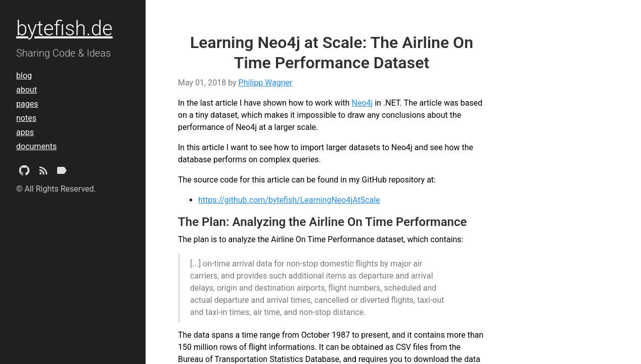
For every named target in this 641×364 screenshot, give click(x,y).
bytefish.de (64, 29)
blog (24, 76)
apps (25, 132)
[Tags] (62, 172)
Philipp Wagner (266, 83)
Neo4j (362, 103)
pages (27, 104)
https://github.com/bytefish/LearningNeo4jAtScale (289, 200)
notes (26, 118)
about (27, 90)
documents (36, 146)
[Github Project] (24, 172)
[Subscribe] (43, 172)
